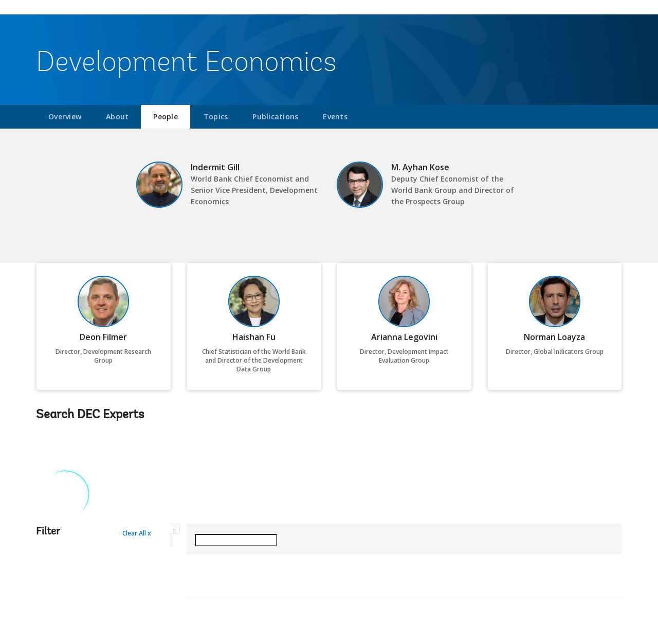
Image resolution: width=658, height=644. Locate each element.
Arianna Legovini (404, 337)
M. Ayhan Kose (420, 167)
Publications (275, 117)
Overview (65, 117)
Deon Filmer (103, 337)
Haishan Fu (254, 337)
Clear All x (137, 533)
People (166, 117)
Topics (216, 117)
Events (335, 117)
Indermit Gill (215, 167)
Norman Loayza (554, 337)
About (117, 117)
